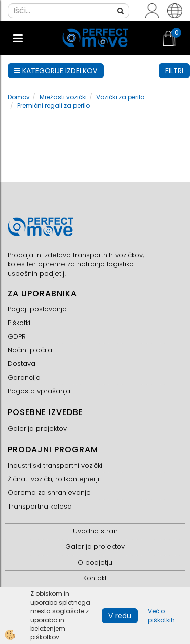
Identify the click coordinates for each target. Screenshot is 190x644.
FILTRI (174, 71)
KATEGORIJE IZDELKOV (56, 71)
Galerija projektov (37, 428)
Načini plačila (30, 350)
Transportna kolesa (40, 506)
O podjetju (95, 562)
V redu (120, 616)
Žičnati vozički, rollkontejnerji (53, 479)
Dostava (22, 364)
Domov (19, 97)
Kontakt (95, 578)
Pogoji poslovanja (37, 309)
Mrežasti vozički (63, 97)
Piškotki (19, 323)
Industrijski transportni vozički (55, 465)
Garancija (24, 377)
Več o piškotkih (161, 615)
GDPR (17, 336)
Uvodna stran (95, 531)
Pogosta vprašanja (39, 391)
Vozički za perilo (120, 97)
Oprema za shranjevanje (49, 493)
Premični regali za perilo (53, 105)
